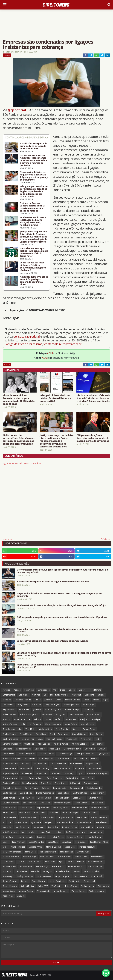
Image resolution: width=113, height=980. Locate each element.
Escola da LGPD (26, 808)
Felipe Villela (8, 754)
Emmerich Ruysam (62, 803)
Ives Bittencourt (23, 827)
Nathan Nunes (81, 857)
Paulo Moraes (26, 866)
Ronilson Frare (81, 876)
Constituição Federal (27, 337)
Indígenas (49, 822)
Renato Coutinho (91, 871)
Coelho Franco (31, 788)
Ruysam (25, 881)
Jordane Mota (87, 827)
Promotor (7, 871)
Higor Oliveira (9, 710)
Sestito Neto (75, 881)
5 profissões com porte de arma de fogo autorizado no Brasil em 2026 (33, 146)
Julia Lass (32, 832)
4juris (81, 773)
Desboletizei (63, 793)
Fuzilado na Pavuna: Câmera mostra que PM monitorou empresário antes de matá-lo (32, 207)
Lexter (6, 842)
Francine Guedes (46, 754)
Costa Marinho (9, 793)
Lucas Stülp (67, 842)
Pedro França (42, 866)
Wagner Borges (78, 891)
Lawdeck (41, 837)
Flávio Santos (40, 813)
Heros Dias (82, 817)
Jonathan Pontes (70, 827)
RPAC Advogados (53, 710)
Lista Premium (19, 842)
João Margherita (10, 832)
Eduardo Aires (95, 798)
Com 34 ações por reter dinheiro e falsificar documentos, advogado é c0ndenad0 (33, 266)
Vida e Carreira (10, 714)
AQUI (50, 353)
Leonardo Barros (75, 837)
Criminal (36, 695)
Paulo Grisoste (9, 866)
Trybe (98, 739)
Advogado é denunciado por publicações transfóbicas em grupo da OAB (55, 398)
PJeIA (61, 862)
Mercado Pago (30, 857)
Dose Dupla (55, 749)
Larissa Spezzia (46, 759)
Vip (55, 690)
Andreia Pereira (61, 744)
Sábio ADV (43, 886)
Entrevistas (47, 714)
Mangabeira (23, 705)
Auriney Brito (72, 778)
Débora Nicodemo (72, 749)
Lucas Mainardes (36, 842)
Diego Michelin (98, 793)
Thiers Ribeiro (71, 886)
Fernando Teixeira (99, 808)
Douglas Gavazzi (26, 798)
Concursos (24, 695)
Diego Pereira (9, 798)
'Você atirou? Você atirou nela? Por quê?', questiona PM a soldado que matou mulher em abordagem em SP (63, 666)
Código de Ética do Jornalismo (23, 344)
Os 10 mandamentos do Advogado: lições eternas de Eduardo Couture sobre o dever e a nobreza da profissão (33, 160)
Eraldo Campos (81, 803)
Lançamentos (9, 695)
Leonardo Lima (64, 759)
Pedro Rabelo (58, 866)
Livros (59, 700)
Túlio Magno (103, 886)
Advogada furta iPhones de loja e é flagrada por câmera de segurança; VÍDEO (34, 281)
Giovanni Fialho (10, 817)
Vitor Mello (30, 729)
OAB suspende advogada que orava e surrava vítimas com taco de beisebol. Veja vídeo (62, 617)
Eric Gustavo (98, 803)
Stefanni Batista (28, 886)
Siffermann (56, 773)
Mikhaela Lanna (47, 857)
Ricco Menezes (94, 768)
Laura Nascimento (25, 837)
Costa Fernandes (94, 788)
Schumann (88, 710)
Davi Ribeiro (40, 749)
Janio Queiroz (28, 739)
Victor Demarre (61, 891)
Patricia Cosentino (76, 862)
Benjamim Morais (11, 783)
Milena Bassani (87, 724)
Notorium (36, 705)
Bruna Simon (61, 783)
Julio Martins (95, 690)
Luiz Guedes (81, 842)
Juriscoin (48, 700)
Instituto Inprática (65, 822)
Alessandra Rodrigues (97, 773)
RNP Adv (35, 871)
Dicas (63, 690)
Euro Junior (61, 714)
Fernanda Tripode (23, 700)
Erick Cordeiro (9, 808)
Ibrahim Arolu (21, 822)
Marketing (76, 695)
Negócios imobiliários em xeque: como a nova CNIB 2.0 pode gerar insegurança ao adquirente (34, 176)
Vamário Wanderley (12, 744)
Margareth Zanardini (12, 852)
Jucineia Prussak (10, 724)
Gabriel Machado (90, 813)
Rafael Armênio (63, 871)
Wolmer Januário (97, 891)
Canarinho (7, 749)
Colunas (46, 788)
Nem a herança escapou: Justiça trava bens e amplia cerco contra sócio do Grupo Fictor (34, 252)
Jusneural (81, 832)
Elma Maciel (45, 803)
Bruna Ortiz (46, 783)
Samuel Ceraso (39, 881)
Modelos (7, 700)
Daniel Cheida (26, 793)
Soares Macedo (10, 886)
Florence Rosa (9, 813)
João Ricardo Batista (12, 759)
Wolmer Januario (71, 705)
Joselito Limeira (94, 714)
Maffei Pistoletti (18, 847)
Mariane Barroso (10, 763)
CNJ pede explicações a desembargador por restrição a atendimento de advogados (93, 438)
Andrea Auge (88, 705)
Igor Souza (36, 822)
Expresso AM (43, 808)
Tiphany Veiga (88, 886)
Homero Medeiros (99, 817)
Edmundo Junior (62, 798)
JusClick (70, 832)
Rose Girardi (97, 876)
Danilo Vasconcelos (45, 793)
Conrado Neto (60, 788)
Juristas (59, 832)
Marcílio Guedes (72, 700)
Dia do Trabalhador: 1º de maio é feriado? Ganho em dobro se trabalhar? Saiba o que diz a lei (93, 398)
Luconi (94, 759)
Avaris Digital (87, 778)
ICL (10, 822)
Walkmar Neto (45, 729)
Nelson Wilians (40, 763)
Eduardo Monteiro (11, 803)
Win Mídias (29, 744)
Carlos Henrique (23, 749)
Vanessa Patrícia (26, 891)
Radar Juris (48, 871)
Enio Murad (90, 749)
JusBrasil (7, 719)
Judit (23, 724)
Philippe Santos (93, 763)
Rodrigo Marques (25, 876)
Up (45, 695)
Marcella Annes (35, 847)
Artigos (17, 690)
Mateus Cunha (67, 852)
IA (4, 822)
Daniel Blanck (26, 734)
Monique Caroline (22, 719)
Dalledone (89, 695)
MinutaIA (26, 763)
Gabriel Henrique (70, 813)
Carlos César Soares (12, 788)
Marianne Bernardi (48, 852)
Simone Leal (89, 881)
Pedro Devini (76, 763)
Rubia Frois (27, 773)
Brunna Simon (89, 729)
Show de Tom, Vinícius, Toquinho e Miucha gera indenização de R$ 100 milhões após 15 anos (19, 399)
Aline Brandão (62, 729)
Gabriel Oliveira (79, 734)
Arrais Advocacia (55, 778)
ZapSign (21, 896)
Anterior (8, 539)
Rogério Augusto (63, 876)
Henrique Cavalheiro (85, 754)
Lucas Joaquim (81, 759)
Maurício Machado (11, 857)
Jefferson (37, 710)
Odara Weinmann (58, 763)
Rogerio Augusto (10, 773)
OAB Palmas (8, 862)
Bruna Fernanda (30, 783)
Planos (48, 719)
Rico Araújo (8, 876)
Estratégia (95, 719)
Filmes (38, 700)
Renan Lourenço (43, 768)
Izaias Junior (39, 827)
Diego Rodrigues (52, 705)
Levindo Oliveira (94, 837)
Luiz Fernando (35, 724)
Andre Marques (10, 778)
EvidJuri (102, 749)
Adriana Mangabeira (29, 714)
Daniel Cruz (41, 734)
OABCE (21, 862)
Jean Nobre (53, 827)
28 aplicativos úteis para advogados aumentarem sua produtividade (52, 641)
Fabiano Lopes (76, 714)
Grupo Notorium (65, 817)
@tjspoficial (17, 110)
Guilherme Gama (10, 739)
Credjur (84, 719)
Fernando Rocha (80, 808)
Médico (38, 719)
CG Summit (75, 783)
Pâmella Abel (21, 871)
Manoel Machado (53, 724)
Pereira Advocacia (76, 866)
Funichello (54, 813)
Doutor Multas (44, 798)
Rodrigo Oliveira (44, 876)
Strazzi (72, 690)
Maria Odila (30, 852)
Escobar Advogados (59, 734)
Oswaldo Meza (35, 862)
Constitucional (76, 788)
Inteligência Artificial (59, 695)
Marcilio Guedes (53, 847)
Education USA (30, 803)
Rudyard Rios (42, 773)
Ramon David (26, 768)
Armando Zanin (36, 778)
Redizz (77, 871)
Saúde (86, 700)
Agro (105, 700)
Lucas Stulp (53, 842)
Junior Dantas (46, 832)
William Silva (71, 719)
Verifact (58, 719)
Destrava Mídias (80, 793)
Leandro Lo (24, 710)
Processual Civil (95, 866)
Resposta (80, 768)
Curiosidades (43, 690)
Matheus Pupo (83, 852)
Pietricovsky (86, 739)
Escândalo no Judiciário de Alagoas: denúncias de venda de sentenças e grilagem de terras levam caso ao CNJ (64, 654)
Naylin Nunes (97, 857)
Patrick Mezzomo (95, 862)
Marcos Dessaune (87, 847)
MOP (5, 847)
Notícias (7, 55)
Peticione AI (72, 739)
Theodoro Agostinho (12, 729)
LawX (40, 739)
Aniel (23, 778)
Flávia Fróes (25, 813)
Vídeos (96, 700)
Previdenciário (9, 768)
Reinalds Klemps (72, 710)
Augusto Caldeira (80, 744)
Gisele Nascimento (29, 817)
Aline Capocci (44, 744)
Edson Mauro (79, 798)
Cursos (101, 695)
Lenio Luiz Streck (56, 837)
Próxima (105, 539)
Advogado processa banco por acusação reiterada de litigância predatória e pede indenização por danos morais (34, 191)
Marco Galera (71, 724)
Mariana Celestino (55, 739)
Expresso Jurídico (61, 808)
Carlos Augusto (91, 783)
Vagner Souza (9, 891)
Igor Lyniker (103, 754)
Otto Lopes (50, 862)
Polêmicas (29, 690)
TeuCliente (56, 886)
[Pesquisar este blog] (49, 913)
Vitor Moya (70, 773)
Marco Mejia (70, 847)
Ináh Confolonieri (85, 822)
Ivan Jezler (7, 827)
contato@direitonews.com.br (63, 344)
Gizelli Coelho (96, 734)
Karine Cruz (8, 837)
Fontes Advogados (26, 754)
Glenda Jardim (48, 817)
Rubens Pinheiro (10, 881)
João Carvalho (103, 827)
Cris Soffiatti (8, 705)
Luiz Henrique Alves (99, 842)
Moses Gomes (64, 857)
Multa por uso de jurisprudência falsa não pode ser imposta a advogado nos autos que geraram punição (19, 439)
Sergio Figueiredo (57, 881)
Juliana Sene (30, 759)
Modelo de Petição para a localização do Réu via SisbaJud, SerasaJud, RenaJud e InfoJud (33, 221)
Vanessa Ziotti (44, 891)
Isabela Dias (102, 822)
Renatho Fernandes (63, 768)
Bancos (76, 729)
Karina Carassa (96, 832)
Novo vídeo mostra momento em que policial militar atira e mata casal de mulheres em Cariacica (62, 630)
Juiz (23, 832)
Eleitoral (82, 690)
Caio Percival (97, 744)
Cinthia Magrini (9, 734)
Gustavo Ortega (65, 754)
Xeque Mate (8, 896)
